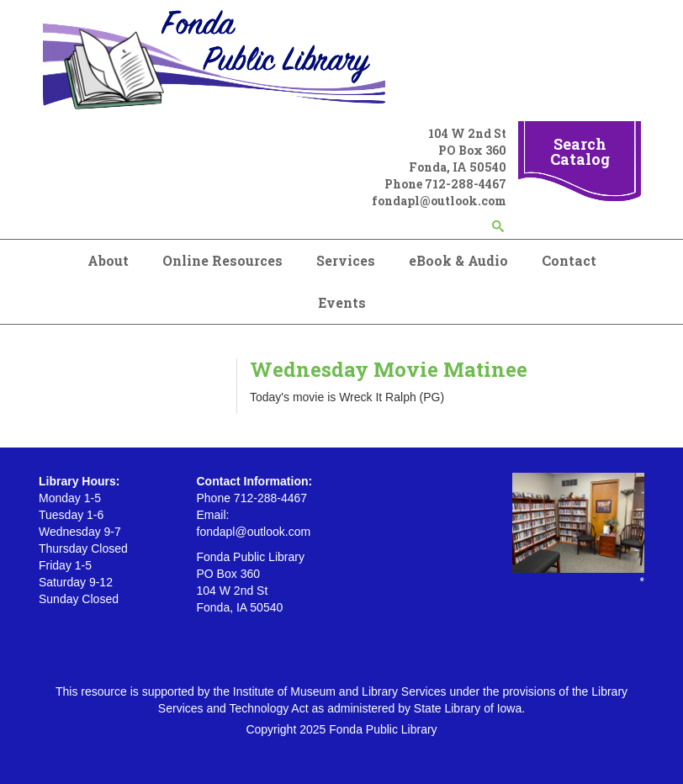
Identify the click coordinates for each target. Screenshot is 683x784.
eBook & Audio (458, 260)
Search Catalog (580, 151)
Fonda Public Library (383, 729)
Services (346, 260)
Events (342, 302)
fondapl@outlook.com (439, 201)
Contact (569, 260)
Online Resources (222, 260)
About (108, 260)
